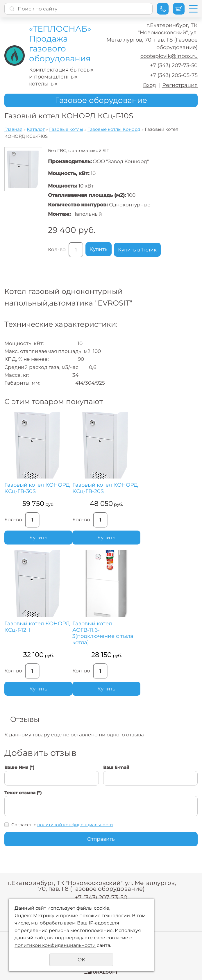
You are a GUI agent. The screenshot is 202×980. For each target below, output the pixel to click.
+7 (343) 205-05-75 (174, 75)
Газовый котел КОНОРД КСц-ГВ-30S (37, 488)
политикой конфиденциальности (75, 825)
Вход (150, 85)
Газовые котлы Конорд (114, 129)
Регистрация (180, 85)
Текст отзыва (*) (23, 793)
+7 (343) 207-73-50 (174, 65)
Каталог (36, 129)
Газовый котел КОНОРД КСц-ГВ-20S (105, 488)
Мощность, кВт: (69, 173)
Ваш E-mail (116, 767)
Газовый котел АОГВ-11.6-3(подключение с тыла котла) (103, 633)
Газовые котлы (66, 129)
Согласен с (62, 825)
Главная (13, 129)
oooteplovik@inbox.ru (169, 56)
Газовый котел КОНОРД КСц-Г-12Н (37, 627)
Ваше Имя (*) (19, 767)
